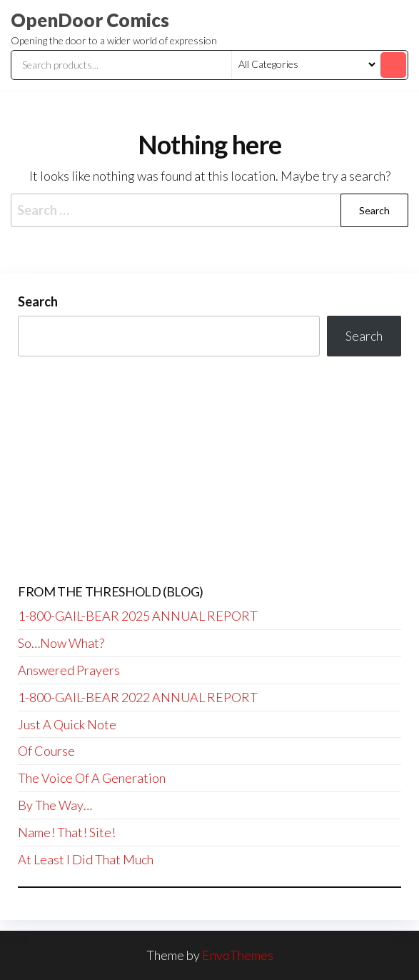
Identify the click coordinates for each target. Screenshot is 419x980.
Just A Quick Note (67, 724)
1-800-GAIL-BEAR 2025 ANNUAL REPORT (138, 616)
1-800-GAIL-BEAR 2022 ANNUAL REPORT (138, 697)
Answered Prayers (69, 670)
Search (38, 301)
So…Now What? (61, 643)
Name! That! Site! (67, 832)
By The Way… (55, 805)
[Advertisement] (209, 471)
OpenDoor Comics (90, 20)
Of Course (46, 751)
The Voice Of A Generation (92, 778)
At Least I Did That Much (86, 859)
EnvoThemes (238, 955)
